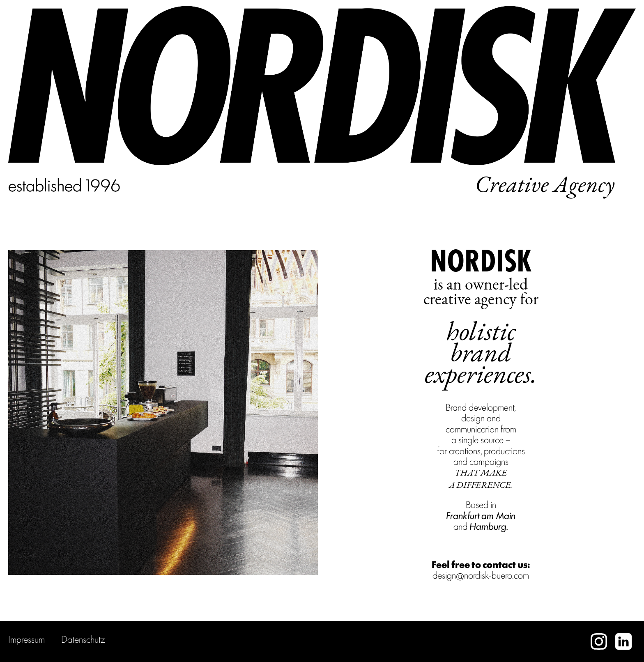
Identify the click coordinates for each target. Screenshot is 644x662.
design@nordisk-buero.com (481, 575)
